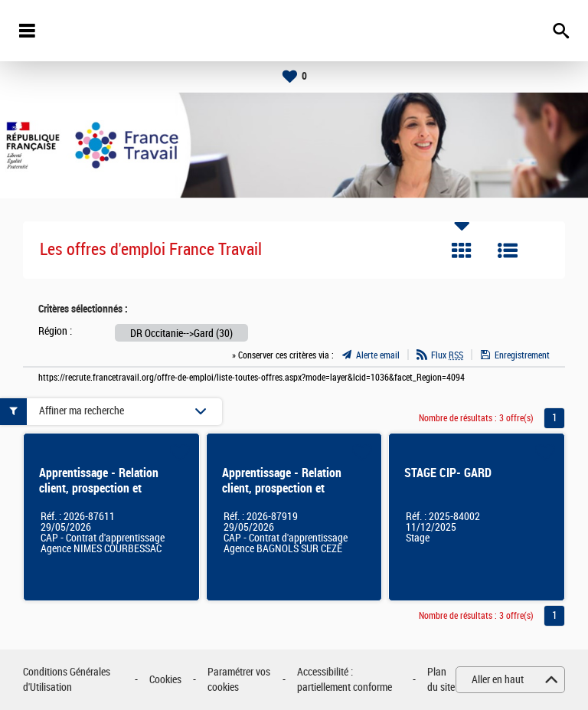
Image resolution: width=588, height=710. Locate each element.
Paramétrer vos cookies (239, 680)
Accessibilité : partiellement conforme (345, 680)
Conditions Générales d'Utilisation (67, 680)
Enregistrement (522, 355)
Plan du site (441, 680)
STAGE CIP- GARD (448, 473)
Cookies (165, 680)
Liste (508, 250)
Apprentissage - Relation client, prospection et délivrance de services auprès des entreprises (109, 496)
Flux (447, 355)
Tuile (462, 250)
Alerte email (378, 355)
